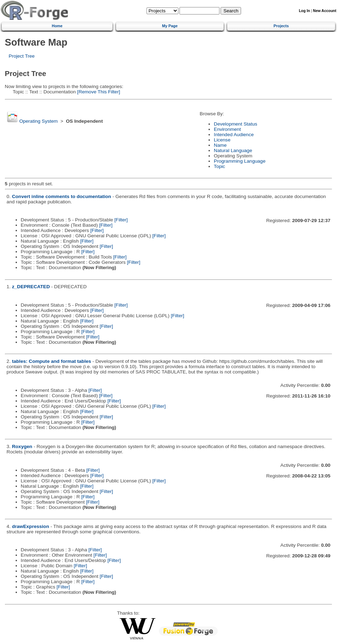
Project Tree (22, 56)
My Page (170, 26)
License (222, 140)
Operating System (38, 121)
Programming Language (240, 161)
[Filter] (121, 220)
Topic (219, 166)
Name (220, 145)
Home (57, 26)
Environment (227, 129)
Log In (304, 11)
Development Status (235, 124)
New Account (325, 11)
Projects (281, 26)
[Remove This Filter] (98, 92)
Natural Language (233, 150)
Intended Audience (234, 135)
